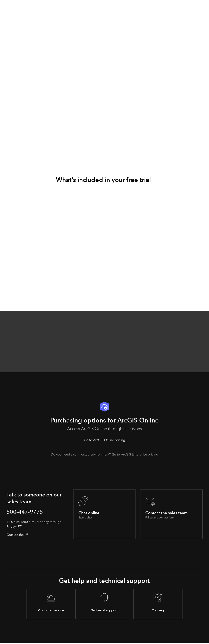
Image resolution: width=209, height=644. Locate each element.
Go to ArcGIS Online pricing (104, 440)
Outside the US (18, 536)
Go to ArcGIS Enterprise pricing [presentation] (135, 454)
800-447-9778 (27, 512)
